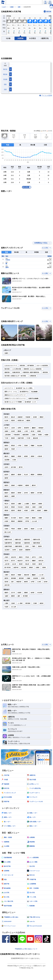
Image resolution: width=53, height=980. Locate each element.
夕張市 (6, 557)
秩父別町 (24, 568)
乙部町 (35, 603)
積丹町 (26, 582)
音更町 (13, 504)
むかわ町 (34, 521)
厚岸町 (19, 493)
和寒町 (40, 435)
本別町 (26, 511)
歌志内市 (20, 561)
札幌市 (6, 353)
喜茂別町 (21, 578)
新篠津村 (28, 550)
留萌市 (6, 446)
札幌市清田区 (19, 546)
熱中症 (5, 69)
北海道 (12, 7)
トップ (4, 7)
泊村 (12, 582)
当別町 (21, 550)
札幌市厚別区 (37, 543)
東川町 (33, 431)
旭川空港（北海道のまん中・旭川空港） (16, 376)
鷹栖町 (34, 428)
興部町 (33, 475)
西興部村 (40, 475)
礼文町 (6, 421)
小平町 (19, 446)
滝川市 (6, 561)
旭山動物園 (34, 392)
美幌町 (13, 456)
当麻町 (6, 431)
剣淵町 (47, 435)
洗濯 (5, 89)
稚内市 (6, 417)
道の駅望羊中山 (24, 392)
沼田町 (44, 568)
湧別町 (19, 475)
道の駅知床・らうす (30, 402)
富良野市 (27, 428)
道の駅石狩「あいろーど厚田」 (25, 388)
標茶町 (33, 493)
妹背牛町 (16, 568)
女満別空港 (33, 376)
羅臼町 (34, 485)
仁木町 (39, 582)
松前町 (19, 593)
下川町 (6, 438)
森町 (19, 596)
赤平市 (34, 557)
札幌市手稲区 (8, 546)
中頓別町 (28, 417)
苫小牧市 (14, 518)
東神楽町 (41, 428)
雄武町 (6, 478)
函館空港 (7, 372)
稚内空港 (7, 369)
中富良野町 (17, 435)
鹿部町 (13, 596)
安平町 (27, 521)
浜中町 (26, 493)
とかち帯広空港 (17, 369)
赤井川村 (7, 585)
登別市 (21, 518)
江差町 (13, 603)
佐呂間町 (7, 460)
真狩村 (6, 578)
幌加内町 (36, 438)
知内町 (33, 593)
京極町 (28, 578)
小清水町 (40, 456)
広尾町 (40, 507)
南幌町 (34, 561)
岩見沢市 (14, 557)
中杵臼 (8, 260)
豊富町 (42, 417)
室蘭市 (6, 518)
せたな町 (14, 607)
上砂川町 (7, 564)
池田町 (13, 511)
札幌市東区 (27, 540)
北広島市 (7, 550)
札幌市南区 (18, 543)
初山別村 (40, 446)
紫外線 (5, 74)
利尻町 (13, 421)
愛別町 (19, 431)
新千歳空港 (31, 366)
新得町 (40, 504)
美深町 (13, 438)
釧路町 (13, 493)
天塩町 (13, 449)
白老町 (6, 521)
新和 (7, 267)
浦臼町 (40, 564)
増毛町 (13, 446)
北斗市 (13, 593)
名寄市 (19, 428)
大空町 (14, 460)
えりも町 (40, 529)
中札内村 (20, 507)
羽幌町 (33, 446)
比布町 (13, 431)
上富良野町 (8, 435)
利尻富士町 (21, 421)
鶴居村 (6, 496)
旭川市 (6, 428)
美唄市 (21, 557)
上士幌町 (27, 504)
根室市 (6, 485)
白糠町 (13, 496)
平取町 (13, 529)
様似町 (33, 529)
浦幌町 (46, 511)
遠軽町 (13, 475)
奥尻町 (42, 603)
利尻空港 (22, 366)
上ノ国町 (20, 603)
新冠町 (19, 529)
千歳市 (34, 546)
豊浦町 (34, 518)
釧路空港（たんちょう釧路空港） (33, 369)
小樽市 (6, 575)
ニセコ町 (41, 575)
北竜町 (38, 568)
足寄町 (33, 511)
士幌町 (19, 504)
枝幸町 (35, 417)
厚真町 (13, 521)
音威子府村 (21, 438)
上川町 (26, 431)
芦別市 (27, 557)
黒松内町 (27, 575)
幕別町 (6, 511)
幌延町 (28, 421)
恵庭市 (40, 546)
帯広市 (6, 504)
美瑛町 (39, 431)
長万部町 (25, 596)
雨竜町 (31, 568)
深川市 (27, 561)
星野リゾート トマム (11, 392)
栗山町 (27, 564)
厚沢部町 (28, 603)
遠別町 (6, 449)
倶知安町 (36, 578)
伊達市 (27, 518)
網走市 (6, 456)
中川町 (28, 438)
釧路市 (6, 493)
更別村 (27, 507)
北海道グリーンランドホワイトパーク (15, 398)
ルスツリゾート (9, 388)
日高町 (6, 529)
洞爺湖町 (20, 521)
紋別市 (6, 475)
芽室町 (13, 507)
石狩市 (14, 550)
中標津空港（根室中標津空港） (31, 372)
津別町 (19, 456)
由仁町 (14, 564)
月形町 (34, 564)
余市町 (46, 582)
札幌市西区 (27, 543)
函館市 (6, 593)
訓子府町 (14, 467)
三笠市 (40, 557)
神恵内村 (19, 582)
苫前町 (26, 446)
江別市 (27, 546)
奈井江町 (41, 561)
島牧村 (13, 575)
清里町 (33, 456)
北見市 (6, 467)
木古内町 (40, 593)
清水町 (6, 507)
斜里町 (26, 456)
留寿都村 (14, 578)
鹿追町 (34, 504)
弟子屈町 (40, 493)
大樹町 (34, 507)
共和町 (43, 578)
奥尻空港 (45, 372)
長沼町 (21, 564)
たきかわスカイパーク (11, 366)
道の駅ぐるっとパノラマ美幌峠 (13, 402)
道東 (19, 7)
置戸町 (21, 467)
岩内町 (6, 582)
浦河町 (26, 529)
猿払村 (13, 417)
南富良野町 (26, 435)
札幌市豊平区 (8, 543)
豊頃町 (19, 511)
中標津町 (20, 485)
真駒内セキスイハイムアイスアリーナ (15, 395)
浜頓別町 (20, 417)
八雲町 (6, 603)
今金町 (6, 607)
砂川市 (13, 561)
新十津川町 (8, 568)
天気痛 (5, 79)
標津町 (27, 485)
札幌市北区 (18, 540)
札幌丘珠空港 (16, 372)
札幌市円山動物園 (33, 398)
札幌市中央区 (8, 540)
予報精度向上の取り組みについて (26, 949)
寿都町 (19, 575)
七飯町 (6, 596)
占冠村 (34, 435)
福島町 (26, 593)
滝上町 (26, 475)
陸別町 (39, 511)
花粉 (5, 84)
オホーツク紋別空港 (42, 366)
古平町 (33, 582)
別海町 (13, 485)
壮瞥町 (40, 518)
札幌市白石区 (37, 540)
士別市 (13, 428)
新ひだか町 (8, 532)
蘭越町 (34, 575)
